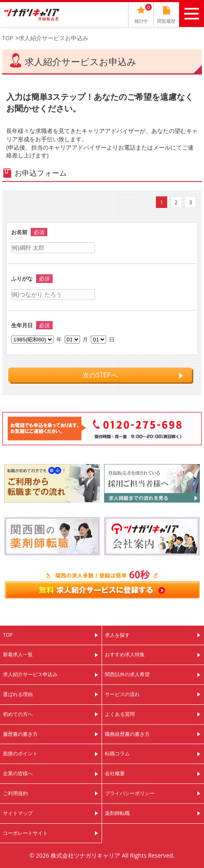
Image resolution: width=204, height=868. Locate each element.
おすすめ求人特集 (125, 654)
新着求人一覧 (18, 654)
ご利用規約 (15, 793)
